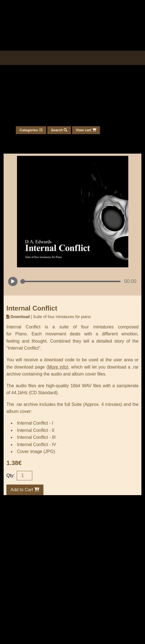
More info (57, 367)
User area (18, 605)
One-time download (55, 605)
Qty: (10, 475)
